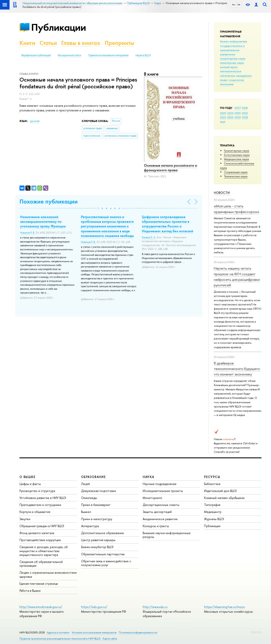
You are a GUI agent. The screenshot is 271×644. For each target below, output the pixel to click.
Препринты (119, 43)
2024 (230, 113)
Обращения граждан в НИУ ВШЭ (42, 526)
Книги (27, 43)
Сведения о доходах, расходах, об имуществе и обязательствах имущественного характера (44, 551)
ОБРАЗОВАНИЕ (93, 477)
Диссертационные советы (161, 505)
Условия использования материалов (94, 632)
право (224, 80)
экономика (227, 84)
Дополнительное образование (102, 533)
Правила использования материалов (108, 55)
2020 (230, 117)
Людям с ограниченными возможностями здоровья (48, 574)
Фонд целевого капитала (37, 533)
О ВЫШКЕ (28, 477)
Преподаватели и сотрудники (40, 505)
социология (236, 80)
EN (239, 5)
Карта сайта (110, 639)
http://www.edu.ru (155, 607)
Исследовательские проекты (163, 491)
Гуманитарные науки (237, 151)
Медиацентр (213, 512)
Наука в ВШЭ (143, 55)
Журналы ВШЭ (214, 519)
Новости (222, 193)
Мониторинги (152, 498)
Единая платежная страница (39, 584)
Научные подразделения (160, 484)
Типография (212, 505)
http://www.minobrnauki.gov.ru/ (41, 607)
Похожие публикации (49, 202)
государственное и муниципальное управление (232, 50)
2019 (238, 117)
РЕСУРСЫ (212, 477)
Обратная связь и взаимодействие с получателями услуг (106, 563)
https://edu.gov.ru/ (94, 607)
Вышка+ (86, 512)
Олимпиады (89, 498)
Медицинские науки (236, 159)
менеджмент (244, 76)
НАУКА (149, 477)
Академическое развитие (160, 519)
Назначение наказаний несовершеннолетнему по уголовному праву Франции (43, 222)
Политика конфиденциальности (138, 632)
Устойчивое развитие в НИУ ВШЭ (43, 498)
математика (227, 76)
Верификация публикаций (36, 55)
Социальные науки (236, 172)
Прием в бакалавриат (96, 505)
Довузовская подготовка (98, 491)
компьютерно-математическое (231, 69)
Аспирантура (90, 526)
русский (35, 121)
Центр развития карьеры (98, 540)
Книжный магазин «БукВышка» (224, 498)
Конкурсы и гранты (156, 526)
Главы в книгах (81, 43)
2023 (238, 113)
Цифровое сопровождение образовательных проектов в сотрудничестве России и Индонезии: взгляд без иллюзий (168, 224)
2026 (245, 108)
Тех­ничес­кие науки (236, 176)
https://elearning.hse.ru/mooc (225, 607)
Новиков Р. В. (27, 233)
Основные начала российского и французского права (171, 168)
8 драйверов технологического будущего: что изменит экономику (237, 369)
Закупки (25, 519)
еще (223, 122)
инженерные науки (232, 63)
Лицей (85, 484)
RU (234, 5)
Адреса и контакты (58, 632)
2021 (223, 117)
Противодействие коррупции (40, 540)
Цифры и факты (30, 484)
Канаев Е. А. (149, 237)
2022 (245, 113)
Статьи (48, 43)
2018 (245, 117)
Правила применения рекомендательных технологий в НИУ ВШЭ (60, 639)
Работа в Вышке (30, 591)
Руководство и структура (37, 491)
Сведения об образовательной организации (41, 564)
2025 (223, 113)
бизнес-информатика (233, 41)
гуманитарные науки (233, 58)
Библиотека (212, 484)
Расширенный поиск (70, 55)
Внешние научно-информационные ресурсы (167, 535)
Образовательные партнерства (103, 554)
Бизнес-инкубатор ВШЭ (97, 547)
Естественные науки (237, 155)
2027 (238, 108)
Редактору (256, 632)
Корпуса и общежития (35, 512)
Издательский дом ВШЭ (220, 491)
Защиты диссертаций (157, 512)
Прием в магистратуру (97, 519)
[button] (98, 208)
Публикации (59, 27)
